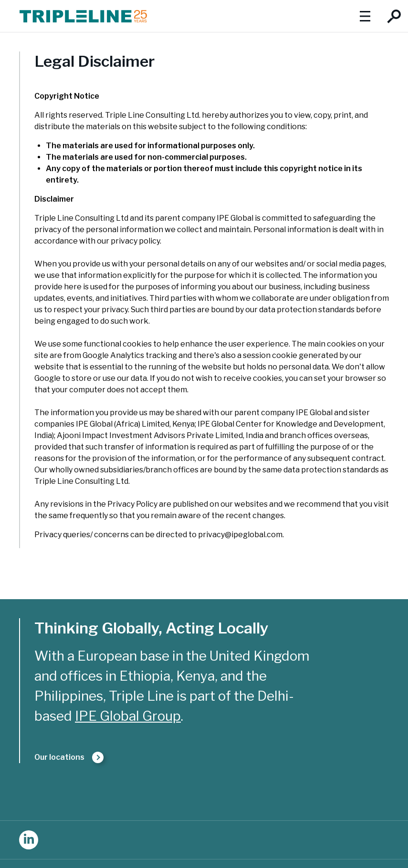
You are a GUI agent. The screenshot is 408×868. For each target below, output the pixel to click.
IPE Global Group (128, 716)
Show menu (365, 16)
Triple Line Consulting (83, 16)
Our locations (59, 757)
